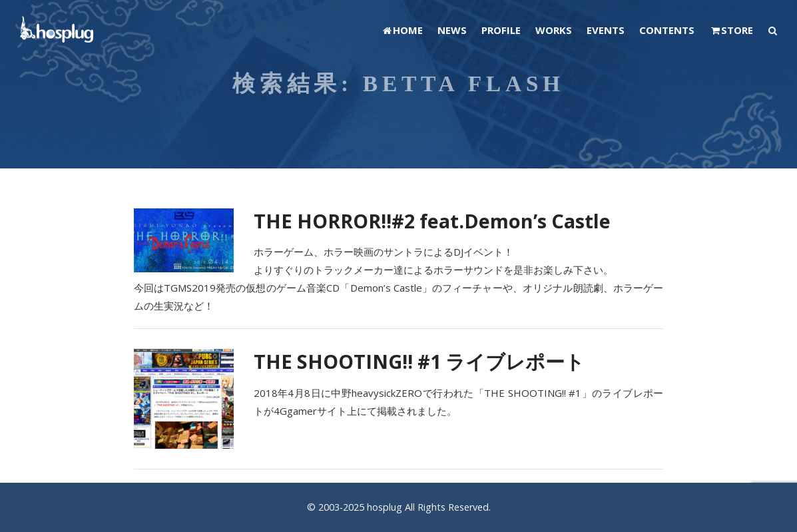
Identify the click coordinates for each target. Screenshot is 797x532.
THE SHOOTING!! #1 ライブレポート (419, 361)
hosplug (385, 507)
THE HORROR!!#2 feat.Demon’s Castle (432, 221)
